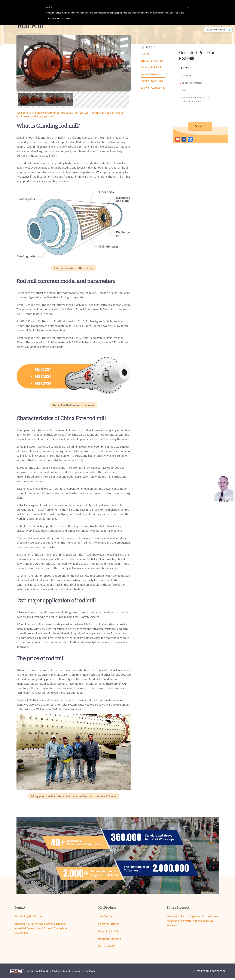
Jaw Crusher (106, 918)
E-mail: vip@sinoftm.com (210, 972)
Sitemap (76, 973)
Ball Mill (145, 56)
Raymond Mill (107, 948)
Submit (200, 128)
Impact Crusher (150, 76)
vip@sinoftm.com (34, 918)
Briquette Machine (152, 62)
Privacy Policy (88, 973)
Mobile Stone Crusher (153, 83)
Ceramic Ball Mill (151, 69)
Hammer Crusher (109, 925)
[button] (188, 7)
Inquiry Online (225, 497)
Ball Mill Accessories (153, 89)
